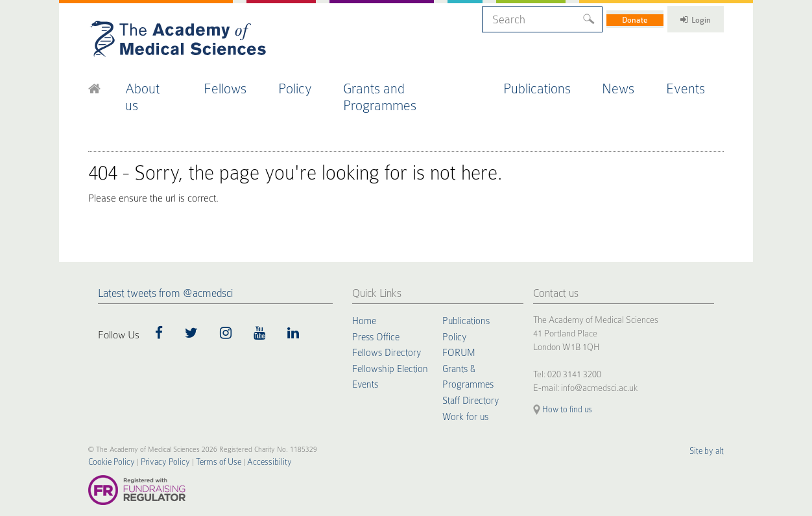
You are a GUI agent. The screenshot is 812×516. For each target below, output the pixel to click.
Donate (612, 18)
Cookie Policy (108, 439)
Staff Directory (472, 374)
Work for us (466, 390)
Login (685, 18)
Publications (548, 83)
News (629, 83)
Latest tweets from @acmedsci (165, 269)
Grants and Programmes (422, 83)
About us (160, 83)
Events (697, 83)
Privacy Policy (154, 439)
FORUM (460, 327)
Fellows (238, 83)
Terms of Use (201, 439)
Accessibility (246, 439)
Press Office (377, 312)
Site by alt (709, 428)
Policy (309, 83)
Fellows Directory (388, 327)
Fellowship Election (392, 343)
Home (365, 296)
